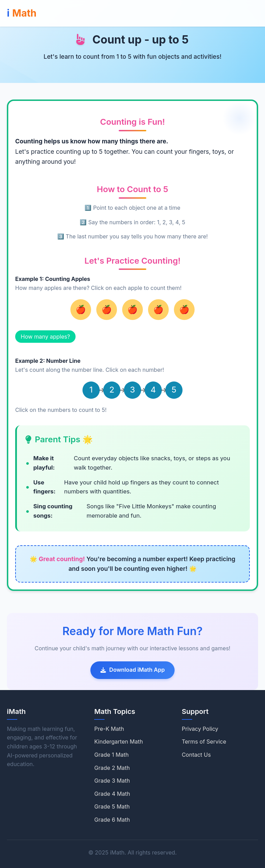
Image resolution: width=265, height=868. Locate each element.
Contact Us (196, 755)
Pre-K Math (109, 729)
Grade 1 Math (111, 755)
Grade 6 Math (112, 820)
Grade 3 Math (112, 781)
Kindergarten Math (119, 742)
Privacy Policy (200, 729)
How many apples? (45, 337)
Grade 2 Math (112, 768)
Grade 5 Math (112, 806)
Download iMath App (133, 670)
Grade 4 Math (112, 794)
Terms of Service (204, 742)
